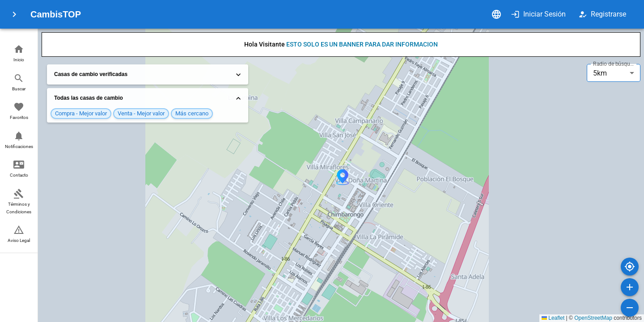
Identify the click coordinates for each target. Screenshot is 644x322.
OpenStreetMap (593, 318)
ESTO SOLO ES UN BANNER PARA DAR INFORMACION (362, 44)
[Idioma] (496, 14)
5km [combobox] (600, 73)
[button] (19, 54)
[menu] (14, 14)
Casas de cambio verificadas (148, 75)
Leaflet (553, 318)
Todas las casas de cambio (148, 98)
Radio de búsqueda (614, 64)
